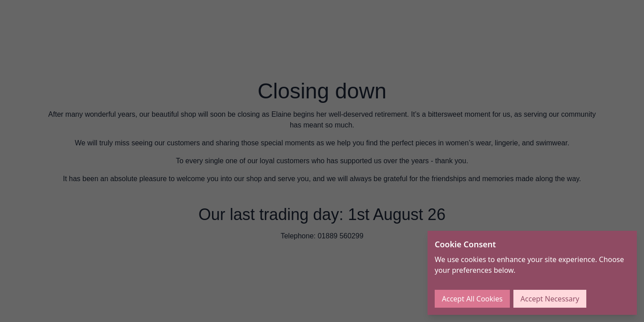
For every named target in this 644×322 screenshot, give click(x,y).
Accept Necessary (550, 299)
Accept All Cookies (472, 299)
